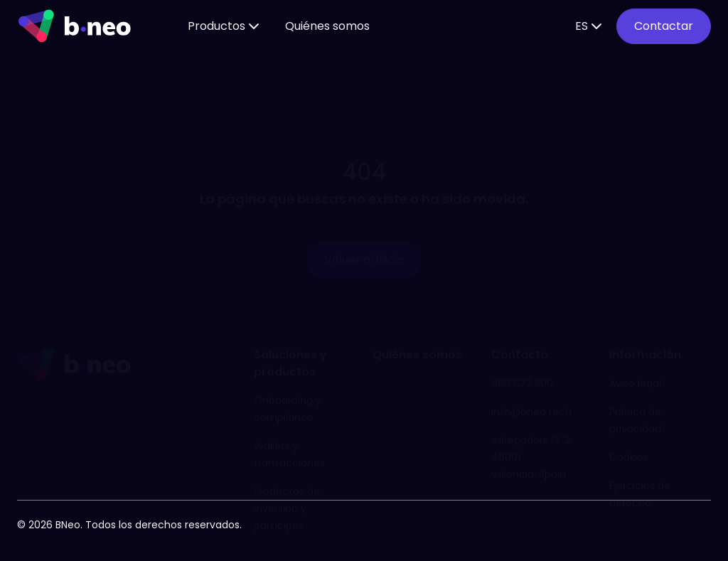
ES (590, 26)
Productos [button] (225, 26)
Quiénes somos (327, 26)
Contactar (664, 26)
